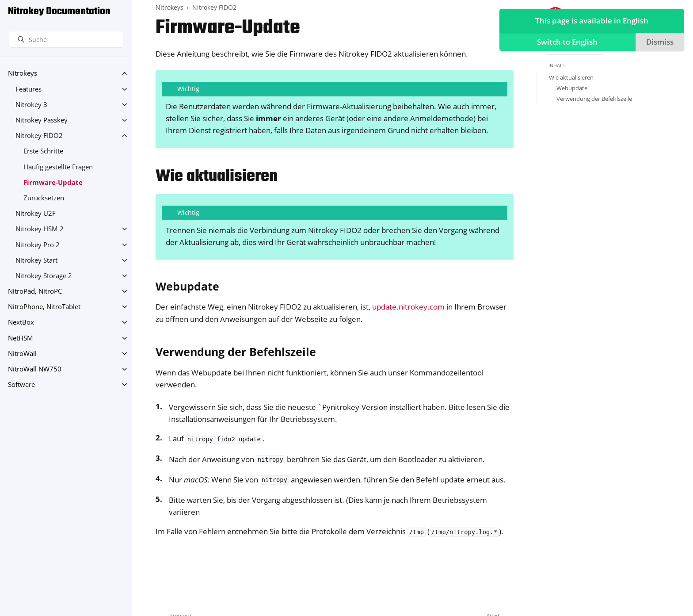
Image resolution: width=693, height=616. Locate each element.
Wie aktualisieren (571, 77)
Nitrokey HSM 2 (40, 229)
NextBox (21, 322)
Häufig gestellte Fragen (58, 167)
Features (29, 89)
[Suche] (66, 39)
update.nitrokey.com (408, 307)
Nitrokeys (23, 73)
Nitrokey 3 (31, 105)
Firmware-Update (53, 182)
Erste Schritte (43, 151)
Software (21, 385)
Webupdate (572, 88)
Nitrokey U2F (36, 213)
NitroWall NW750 (35, 369)
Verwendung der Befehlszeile (594, 99)
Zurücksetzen (44, 198)
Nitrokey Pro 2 (38, 245)
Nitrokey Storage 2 (44, 276)
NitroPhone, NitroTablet (44, 307)
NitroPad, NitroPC (35, 291)
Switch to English (566, 42)
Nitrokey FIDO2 (39, 136)
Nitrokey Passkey (42, 120)
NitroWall (22, 354)
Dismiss (658, 42)
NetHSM (21, 338)
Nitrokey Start (36, 260)
